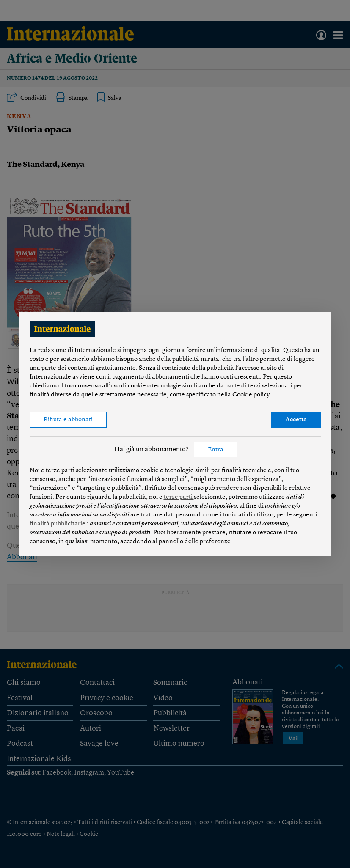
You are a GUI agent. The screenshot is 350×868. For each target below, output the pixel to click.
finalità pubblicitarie (58, 524)
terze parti (179, 497)
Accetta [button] (296, 420)
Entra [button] (216, 450)
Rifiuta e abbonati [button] (68, 420)
